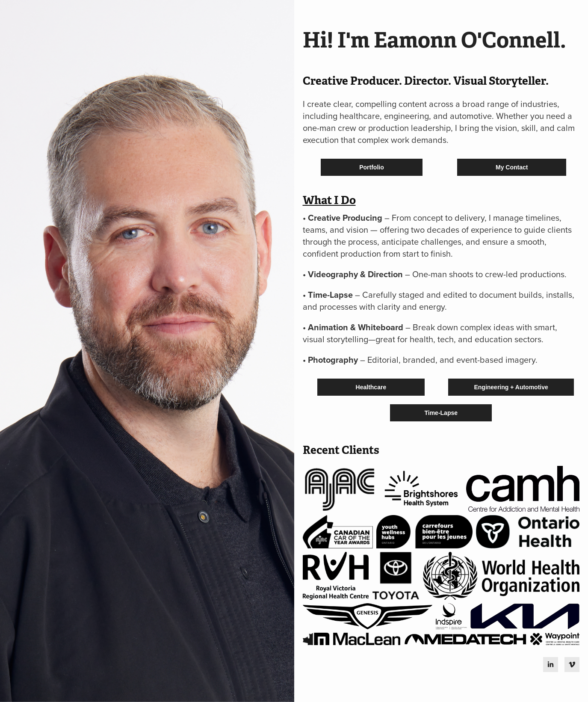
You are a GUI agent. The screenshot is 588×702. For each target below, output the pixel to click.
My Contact (512, 167)
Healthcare (371, 387)
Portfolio (372, 167)
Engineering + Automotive (511, 387)
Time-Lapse (441, 413)
